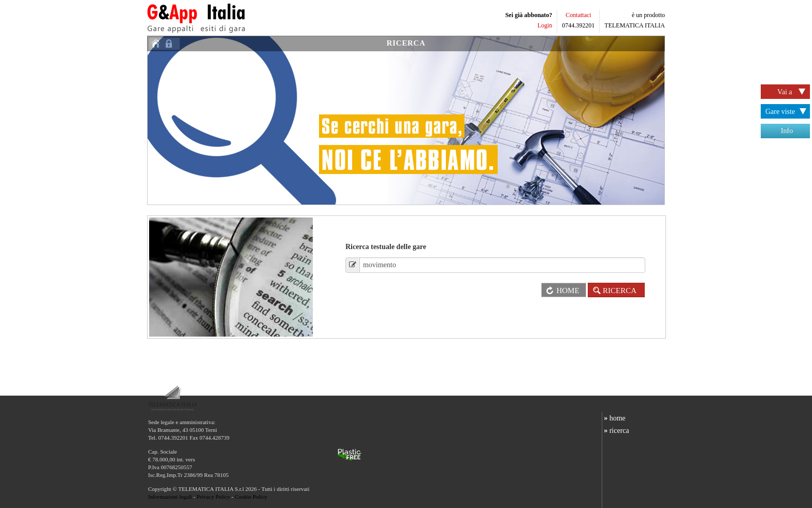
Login (545, 25)
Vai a (793, 92)
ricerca (616, 431)
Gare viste (788, 112)
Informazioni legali (170, 497)
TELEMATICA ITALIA (635, 25)
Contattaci (578, 15)
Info (787, 131)
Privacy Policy (213, 497)
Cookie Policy (251, 497)
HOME (560, 291)
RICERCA (406, 43)
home (614, 418)
